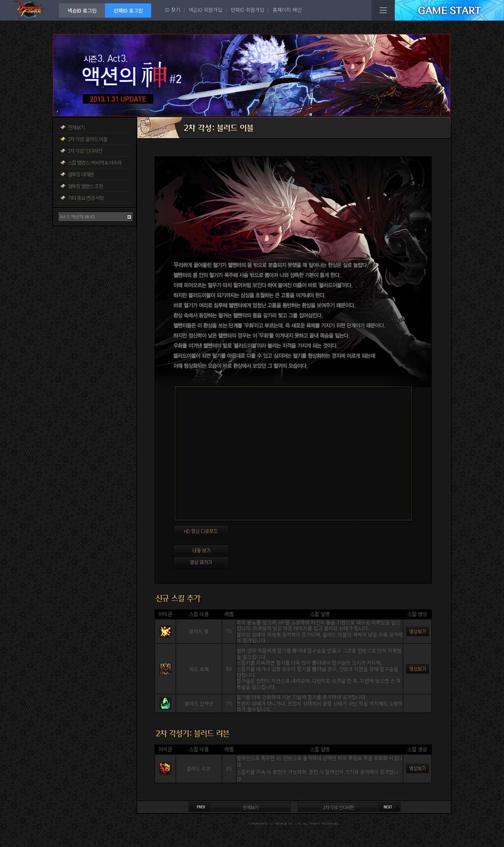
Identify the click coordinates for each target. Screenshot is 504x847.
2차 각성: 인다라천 (85, 151)
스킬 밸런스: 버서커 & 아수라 (94, 162)
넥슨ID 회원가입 (205, 9)
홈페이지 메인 (287, 9)
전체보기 (76, 127)
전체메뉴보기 (383, 10)
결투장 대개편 (81, 174)
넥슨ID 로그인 (82, 10)
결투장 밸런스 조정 (85, 186)
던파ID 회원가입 (247, 9)
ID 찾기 (173, 9)
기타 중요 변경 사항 (86, 198)
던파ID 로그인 (128, 10)
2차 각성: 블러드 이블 (87, 139)
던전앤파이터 (29, 10)
